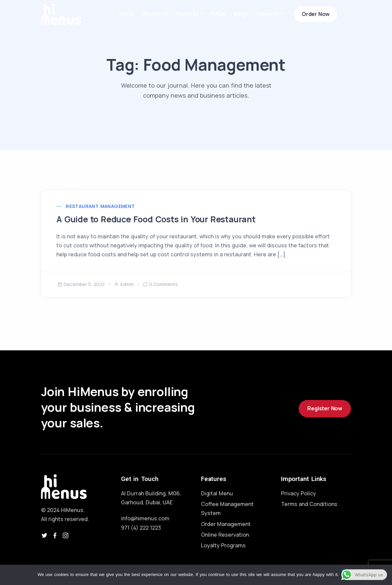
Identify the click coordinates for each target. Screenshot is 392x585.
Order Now (316, 14)
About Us (155, 14)
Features (188, 14)
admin (124, 285)
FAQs (219, 14)
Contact (267, 14)
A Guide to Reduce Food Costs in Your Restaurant (161, 220)
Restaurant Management (101, 207)
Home (127, 14)
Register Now (325, 410)
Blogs (241, 14)
